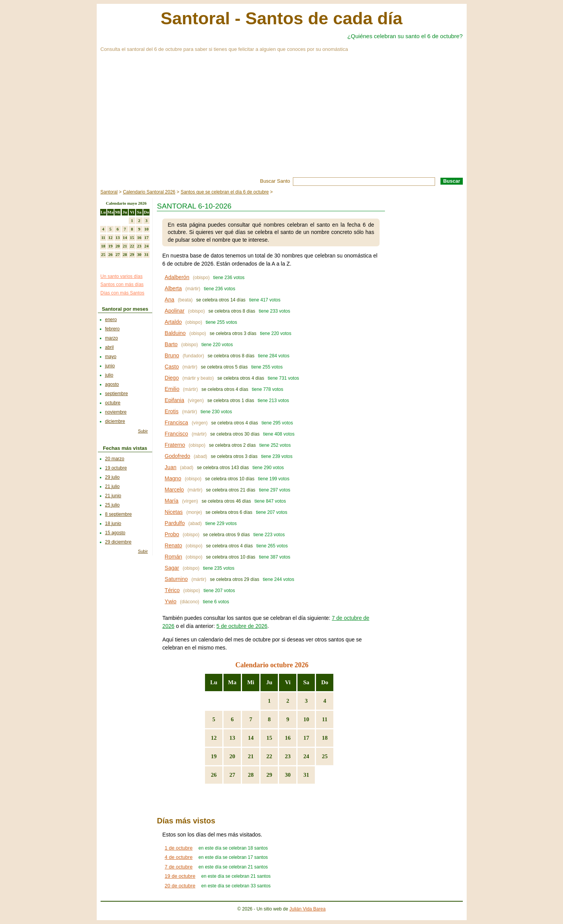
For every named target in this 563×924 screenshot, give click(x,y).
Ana (169, 300)
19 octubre (116, 468)
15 (269, 738)
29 (269, 775)
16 (288, 738)
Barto (171, 344)
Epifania (174, 400)
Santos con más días (122, 284)
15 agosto (115, 533)
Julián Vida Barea (308, 909)
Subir (143, 431)
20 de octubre (180, 886)
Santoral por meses (125, 309)
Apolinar (174, 311)
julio (109, 375)
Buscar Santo (275, 181)
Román (173, 557)
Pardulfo (175, 523)
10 (306, 719)
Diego (172, 378)
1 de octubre (178, 848)
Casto (172, 367)
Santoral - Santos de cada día (282, 18)
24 (306, 756)
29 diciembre (118, 542)
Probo (172, 534)
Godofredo (177, 456)
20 (232, 756)
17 (306, 738)
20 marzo (115, 459)
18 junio (113, 523)
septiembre (117, 394)
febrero (113, 329)
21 (251, 756)
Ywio (170, 601)
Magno (173, 478)
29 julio (113, 477)
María (171, 501)
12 (214, 738)
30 (288, 775)
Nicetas (174, 512)
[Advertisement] (282, 119)
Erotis (171, 411)
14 (251, 738)
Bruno (172, 355)
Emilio (172, 389)
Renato (173, 545)
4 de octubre (178, 857)
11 (325, 719)
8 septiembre (118, 514)
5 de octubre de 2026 (242, 626)
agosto (112, 384)
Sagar (172, 568)
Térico (172, 590)
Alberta (173, 288)
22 (269, 756)
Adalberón (177, 277)
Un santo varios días (122, 276)
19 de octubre (180, 876)
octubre (113, 403)
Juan (170, 467)
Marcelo (174, 490)
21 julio (113, 486)
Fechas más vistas (125, 448)
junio (110, 366)
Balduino (175, 333)
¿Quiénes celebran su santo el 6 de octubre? (405, 36)
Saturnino (176, 579)
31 (306, 775)
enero (111, 320)
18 (325, 738)
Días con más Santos (123, 293)
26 (214, 775)
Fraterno (175, 445)
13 (232, 738)
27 (232, 775)
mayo (111, 357)
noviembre (116, 412)
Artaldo (173, 322)
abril (110, 347)
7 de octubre (178, 867)
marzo (112, 338)
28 (251, 775)
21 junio (113, 496)
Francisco (176, 434)
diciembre (115, 421)
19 (214, 756)
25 (325, 756)
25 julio (113, 505)
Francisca (176, 422)
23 (288, 756)
